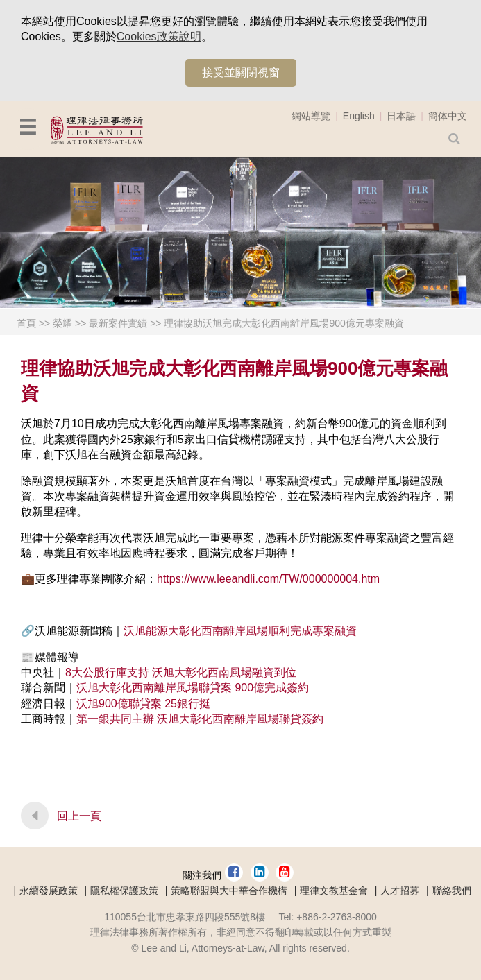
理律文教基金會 (334, 891)
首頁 (26, 323)
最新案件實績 (118, 323)
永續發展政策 (49, 891)
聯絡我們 (452, 891)
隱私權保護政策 (124, 891)
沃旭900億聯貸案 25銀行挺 (143, 704)
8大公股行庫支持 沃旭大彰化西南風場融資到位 (181, 672)
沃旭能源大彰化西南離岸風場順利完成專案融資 (240, 631)
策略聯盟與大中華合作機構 (229, 891)
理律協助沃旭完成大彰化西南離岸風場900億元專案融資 (284, 323)
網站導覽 (311, 116)
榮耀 (62, 323)
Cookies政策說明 (159, 36)
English (359, 116)
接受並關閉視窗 (241, 72)
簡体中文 (448, 116)
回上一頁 (79, 816)
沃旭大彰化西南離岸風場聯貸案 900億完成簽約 (193, 688)
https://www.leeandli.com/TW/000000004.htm (268, 579)
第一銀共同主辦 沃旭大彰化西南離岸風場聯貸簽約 (200, 719)
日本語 (401, 116)
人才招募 (400, 891)
